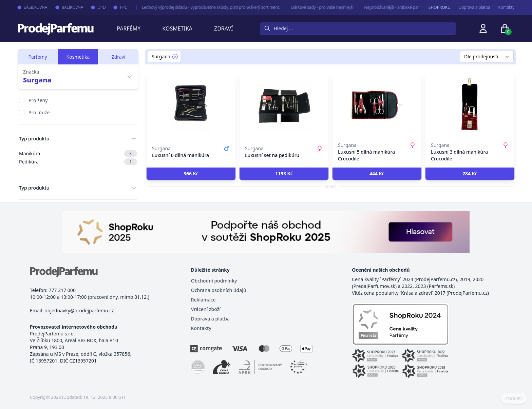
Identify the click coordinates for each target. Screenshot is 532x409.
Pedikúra (78, 162)
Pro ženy (38, 100)
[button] (191, 174)
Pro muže (39, 112)
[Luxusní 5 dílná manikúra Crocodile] (377, 105)
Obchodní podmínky (214, 281)
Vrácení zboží (206, 309)
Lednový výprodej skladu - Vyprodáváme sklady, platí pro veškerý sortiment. (206, 7)
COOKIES (514, 399)
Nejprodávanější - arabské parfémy (391, 7)
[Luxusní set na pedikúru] (284, 105)
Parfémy (129, 28)
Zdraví (223, 28)
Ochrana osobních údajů (219, 290)
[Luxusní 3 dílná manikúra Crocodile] (470, 105)
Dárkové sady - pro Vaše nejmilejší (317, 7)
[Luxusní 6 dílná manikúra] (191, 105)
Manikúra (78, 154)
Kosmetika (177, 28)
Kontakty (506, 7)
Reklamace (203, 300)
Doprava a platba (474, 7)
